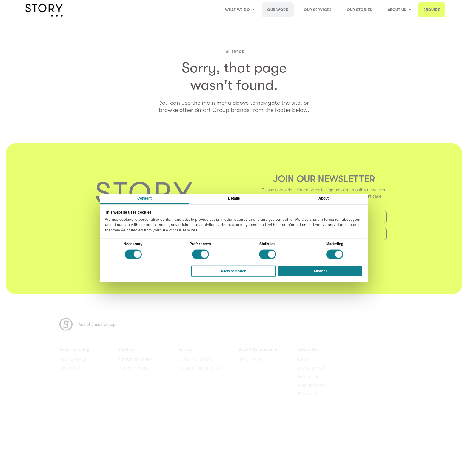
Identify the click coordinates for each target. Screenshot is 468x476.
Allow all (320, 271)
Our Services (318, 10)
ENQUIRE (432, 10)
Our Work (278, 10)
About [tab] (324, 199)
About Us (397, 10)
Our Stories (360, 10)
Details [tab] (234, 199)
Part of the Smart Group (91, 324)
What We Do (237, 10)
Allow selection (233, 271)
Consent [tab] (145, 199)
